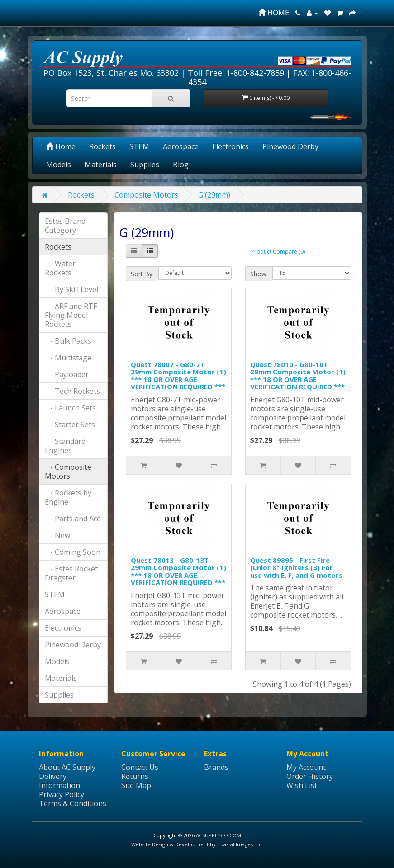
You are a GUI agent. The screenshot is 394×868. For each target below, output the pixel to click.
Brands (216, 767)
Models (59, 165)
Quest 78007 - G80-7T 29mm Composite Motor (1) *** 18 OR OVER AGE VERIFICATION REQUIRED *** (178, 376)
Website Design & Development (170, 844)
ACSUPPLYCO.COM (218, 835)
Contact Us (140, 767)
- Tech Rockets (72, 391)
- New (57, 535)
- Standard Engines (65, 446)
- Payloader (67, 374)
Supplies (145, 165)
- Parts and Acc (72, 519)
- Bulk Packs (68, 341)
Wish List (302, 785)
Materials (101, 165)
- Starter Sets (70, 425)
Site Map (136, 785)
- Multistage (68, 358)
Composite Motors (146, 195)
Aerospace (181, 146)
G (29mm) (214, 195)
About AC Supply (67, 767)
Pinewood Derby (290, 146)
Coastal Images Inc (239, 844)
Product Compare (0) (278, 252)
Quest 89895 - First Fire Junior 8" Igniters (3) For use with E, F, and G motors (296, 568)
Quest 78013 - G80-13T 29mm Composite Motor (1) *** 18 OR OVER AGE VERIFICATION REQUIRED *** (178, 571)
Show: (259, 274)
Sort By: (142, 274)
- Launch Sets (70, 408)
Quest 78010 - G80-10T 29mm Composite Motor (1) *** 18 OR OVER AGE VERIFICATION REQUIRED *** (298, 376)
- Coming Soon (73, 552)
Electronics (230, 146)
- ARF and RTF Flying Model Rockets (71, 315)
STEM (139, 146)
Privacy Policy (62, 794)
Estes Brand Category (65, 226)
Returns (135, 776)
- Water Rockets (60, 268)
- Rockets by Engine (68, 497)
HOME (274, 13)
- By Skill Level (71, 289)
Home (61, 146)
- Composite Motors (68, 472)
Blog (181, 165)
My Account (306, 767)
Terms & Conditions (73, 803)
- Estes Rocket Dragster (71, 573)
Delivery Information (59, 781)
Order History (310, 776)
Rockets (102, 146)
